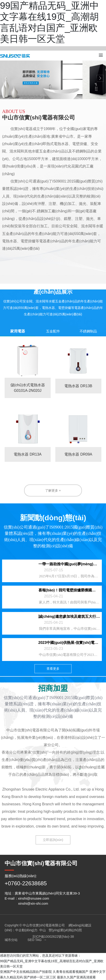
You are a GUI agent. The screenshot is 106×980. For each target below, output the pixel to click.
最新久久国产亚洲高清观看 (76, 977)
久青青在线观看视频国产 (71, 972)
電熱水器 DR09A (78, 454)
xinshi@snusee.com (34, 898)
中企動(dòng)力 (26, 930)
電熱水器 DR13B (78, 386)
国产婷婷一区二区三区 (40, 977)
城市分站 (11, 940)
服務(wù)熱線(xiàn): (21, 876)
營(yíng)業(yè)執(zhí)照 (65, 930)
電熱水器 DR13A (28, 454)
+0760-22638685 (26, 883)
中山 (43, 930)
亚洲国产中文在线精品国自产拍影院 (26, 972)
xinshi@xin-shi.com (33, 903)
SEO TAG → (37, 940)
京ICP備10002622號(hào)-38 (53, 937)
